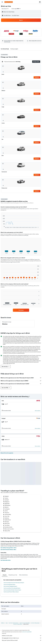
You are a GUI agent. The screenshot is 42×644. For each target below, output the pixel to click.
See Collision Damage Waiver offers (9, 548)
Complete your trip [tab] (13, 575)
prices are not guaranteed (27, 632)
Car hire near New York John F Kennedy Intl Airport (14, 583)
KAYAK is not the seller (22, 636)
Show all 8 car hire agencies (7, 453)
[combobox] (5, 9)
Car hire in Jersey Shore (18, 624)
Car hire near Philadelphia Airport (10, 586)
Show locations (38, 411)
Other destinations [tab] (23, 575)
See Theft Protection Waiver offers (8, 550)
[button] (2, 2)
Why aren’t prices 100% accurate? (22, 640)
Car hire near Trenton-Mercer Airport (11, 592)
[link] (21, 310)
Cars (7, 623)
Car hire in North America (14, 623)
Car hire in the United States (25, 623)
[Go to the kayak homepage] (9, 2)
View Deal (37, 77)
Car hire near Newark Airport (9, 584)
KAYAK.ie (3, 623)
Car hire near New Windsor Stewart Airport (12, 590)
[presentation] (29, 396)
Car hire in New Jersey (35, 623)
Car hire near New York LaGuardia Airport (12, 588)
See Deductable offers (6, 560)
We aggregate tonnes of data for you (22, 638)
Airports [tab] (5, 575)
